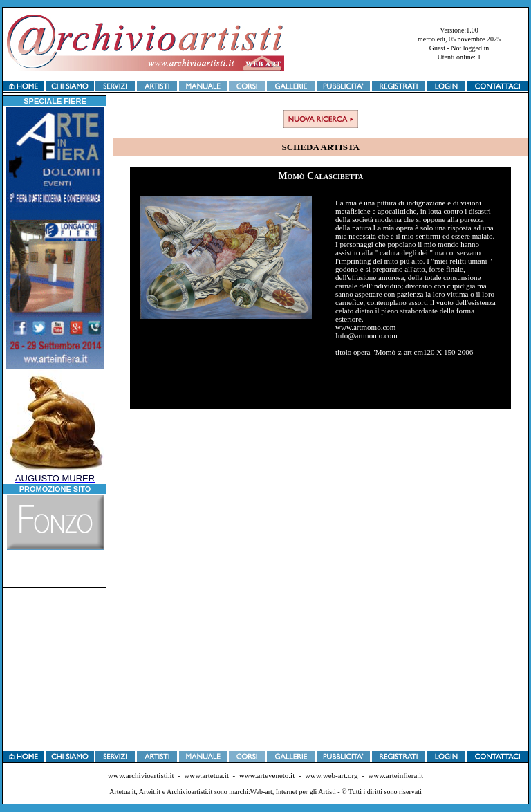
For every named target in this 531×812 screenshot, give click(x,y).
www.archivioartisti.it (141, 775)
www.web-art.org (332, 775)
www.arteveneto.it (267, 775)
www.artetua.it (206, 775)
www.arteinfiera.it (395, 775)
